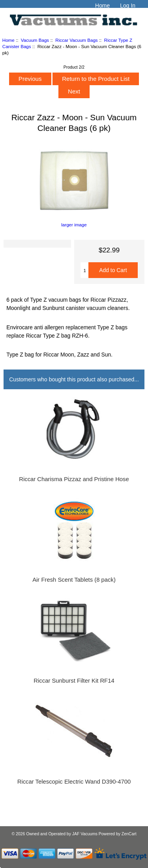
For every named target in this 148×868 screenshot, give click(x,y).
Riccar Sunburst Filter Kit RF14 (74, 681)
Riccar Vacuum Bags (76, 40)
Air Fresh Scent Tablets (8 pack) (74, 580)
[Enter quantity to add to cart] (84, 270)
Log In (128, 6)
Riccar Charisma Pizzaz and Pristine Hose (74, 479)
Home (102, 6)
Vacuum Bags (35, 40)
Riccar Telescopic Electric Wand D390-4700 (74, 782)
